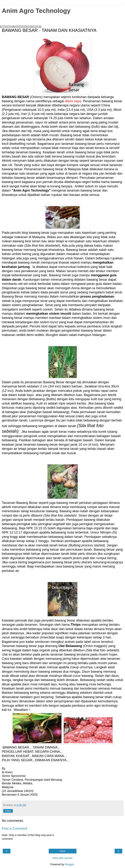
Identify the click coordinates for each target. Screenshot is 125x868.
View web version (63, 858)
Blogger (69, 864)
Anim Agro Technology (36, 11)
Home (62, 851)
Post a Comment (15, 828)
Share (8, 811)
